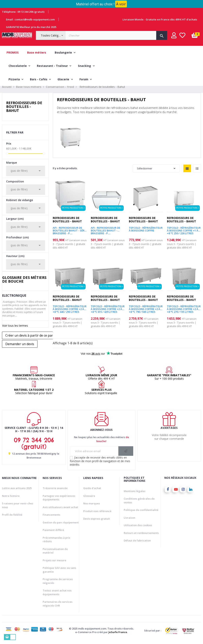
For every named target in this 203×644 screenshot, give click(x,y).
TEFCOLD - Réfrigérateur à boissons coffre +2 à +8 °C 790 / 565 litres (146, 312)
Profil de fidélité (12, 519)
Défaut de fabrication (137, 545)
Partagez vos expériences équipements (59, 502)
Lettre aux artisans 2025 (17, 493)
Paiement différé (53, 535)
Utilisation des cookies (138, 530)
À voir (121, 4)
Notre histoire (11, 501)
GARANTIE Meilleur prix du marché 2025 (31, 27)
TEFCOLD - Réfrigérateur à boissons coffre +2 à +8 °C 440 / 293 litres (70, 312)
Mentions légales (135, 496)
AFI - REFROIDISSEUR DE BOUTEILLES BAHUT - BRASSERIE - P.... (105, 234)
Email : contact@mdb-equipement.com (30, 19)
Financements (51, 519)
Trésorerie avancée (55, 493)
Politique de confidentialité (141, 515)
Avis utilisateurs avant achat (60, 512)
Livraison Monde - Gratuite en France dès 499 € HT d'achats (160, 19)
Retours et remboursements (141, 538)
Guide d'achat (92, 493)
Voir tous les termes (15, 330)
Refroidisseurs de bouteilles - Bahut (24, 111)
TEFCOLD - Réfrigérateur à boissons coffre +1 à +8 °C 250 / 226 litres (184, 234)
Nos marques (92, 508)
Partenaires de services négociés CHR (57, 608)
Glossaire (89, 501)
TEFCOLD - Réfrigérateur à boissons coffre (146, 234)
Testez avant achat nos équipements (57, 597)
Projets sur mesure (54, 565)
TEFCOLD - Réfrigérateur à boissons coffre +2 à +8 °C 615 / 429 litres (108, 312)
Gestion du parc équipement (61, 527)
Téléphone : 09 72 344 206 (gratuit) (23, 12)
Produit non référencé (97, 516)
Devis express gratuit (97, 523)
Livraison (129, 522)
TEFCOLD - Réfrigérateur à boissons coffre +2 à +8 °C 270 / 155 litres (184, 312)
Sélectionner (156, 173)
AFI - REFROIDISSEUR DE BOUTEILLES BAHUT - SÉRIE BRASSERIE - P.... (70, 234)
